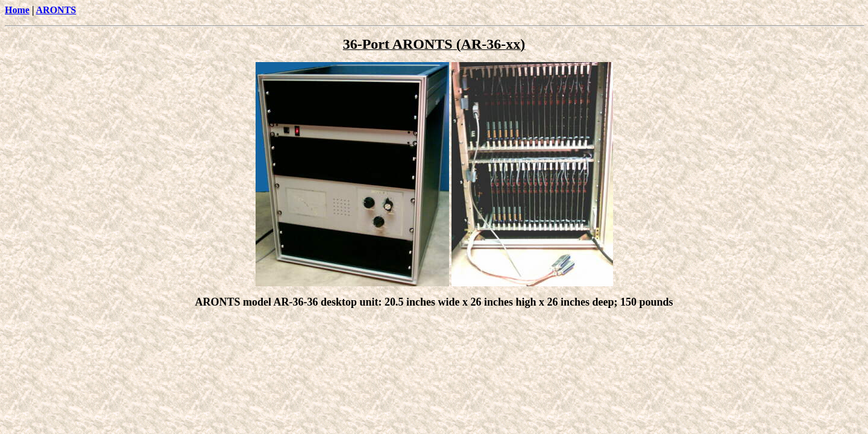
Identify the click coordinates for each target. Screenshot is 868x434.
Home (17, 10)
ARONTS (56, 10)
